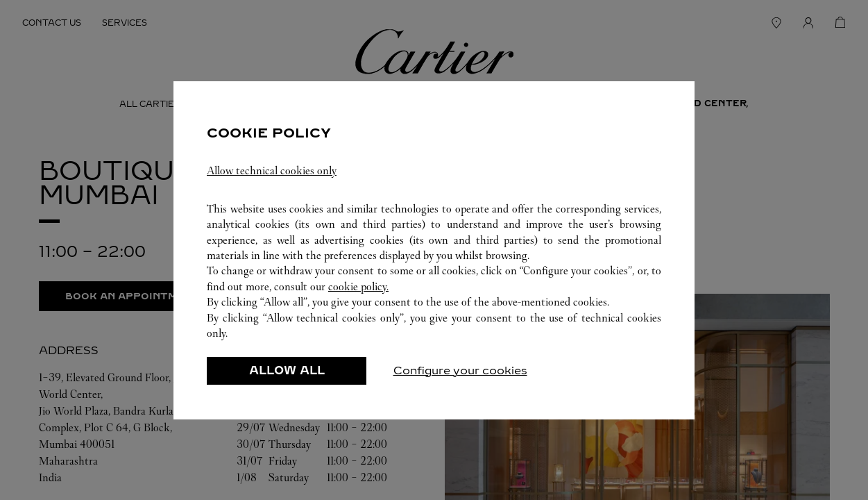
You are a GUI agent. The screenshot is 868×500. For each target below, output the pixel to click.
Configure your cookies (460, 370)
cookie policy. (358, 286)
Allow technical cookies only (272, 170)
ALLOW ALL (287, 370)
